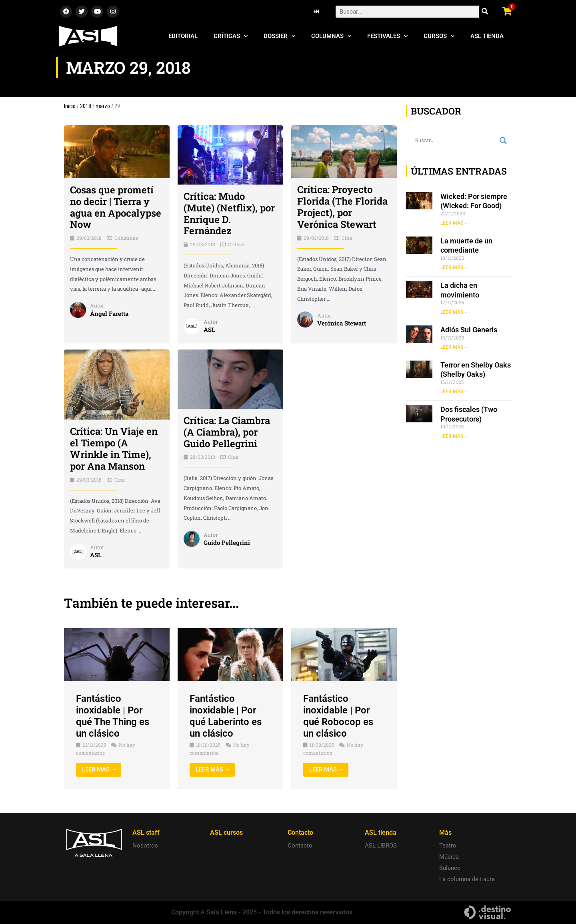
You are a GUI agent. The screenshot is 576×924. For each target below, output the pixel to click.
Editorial (183, 36)
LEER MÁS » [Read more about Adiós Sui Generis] (454, 347)
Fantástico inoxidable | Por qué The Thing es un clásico (113, 716)
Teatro (448, 846)
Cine (347, 238)
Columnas (331, 36)
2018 (86, 106)
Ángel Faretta (109, 313)
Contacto (300, 846)
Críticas (231, 36)
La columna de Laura (467, 879)
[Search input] (455, 141)
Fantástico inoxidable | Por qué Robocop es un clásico (338, 716)
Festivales (387, 36)
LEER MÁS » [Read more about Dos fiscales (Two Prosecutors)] (454, 436)
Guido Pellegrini (227, 542)
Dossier (279, 36)
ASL (209, 329)
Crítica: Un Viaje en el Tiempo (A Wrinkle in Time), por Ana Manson (114, 448)
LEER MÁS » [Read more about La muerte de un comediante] (454, 267)
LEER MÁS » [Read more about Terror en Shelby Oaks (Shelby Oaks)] (454, 392)
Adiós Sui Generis (469, 330)
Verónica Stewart (342, 323)
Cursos (439, 36)
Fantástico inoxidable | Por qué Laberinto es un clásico (226, 716)
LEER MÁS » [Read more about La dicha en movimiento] (454, 312)
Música (449, 857)
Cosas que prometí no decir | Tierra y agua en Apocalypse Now (116, 207)
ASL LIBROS (381, 846)
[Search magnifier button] (503, 141)
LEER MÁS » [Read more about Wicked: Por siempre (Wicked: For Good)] (454, 223)
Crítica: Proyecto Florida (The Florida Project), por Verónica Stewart (342, 207)
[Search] (485, 12)
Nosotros (145, 846)
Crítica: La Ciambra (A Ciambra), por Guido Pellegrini (227, 432)
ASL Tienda (487, 36)
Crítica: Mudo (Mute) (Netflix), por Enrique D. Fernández (229, 213)
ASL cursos (226, 833)
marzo (103, 106)
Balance (450, 868)
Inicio (70, 106)
